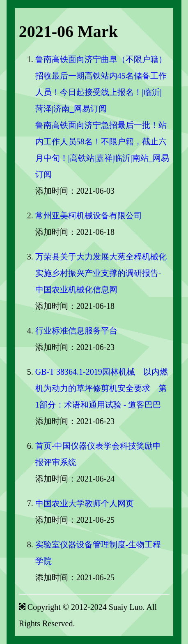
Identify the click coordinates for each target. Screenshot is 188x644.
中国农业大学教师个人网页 (85, 503)
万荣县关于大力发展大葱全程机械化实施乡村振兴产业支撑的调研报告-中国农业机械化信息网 (101, 273)
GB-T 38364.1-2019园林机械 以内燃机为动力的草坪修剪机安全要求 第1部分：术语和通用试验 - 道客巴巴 (102, 388)
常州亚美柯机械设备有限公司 (89, 215)
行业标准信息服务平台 (76, 331)
